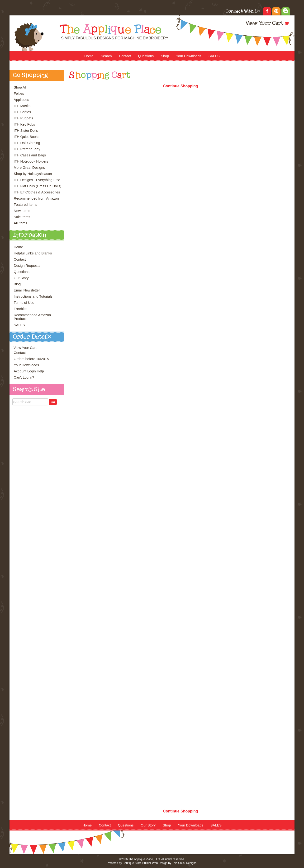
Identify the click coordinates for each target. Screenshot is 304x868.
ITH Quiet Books (27, 137)
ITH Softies (22, 112)
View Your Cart (264, 24)
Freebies (21, 309)
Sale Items (22, 217)
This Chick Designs (184, 863)
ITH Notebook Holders (31, 161)
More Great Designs (29, 168)
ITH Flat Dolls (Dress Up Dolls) (38, 186)
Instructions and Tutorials (33, 296)
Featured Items (26, 205)
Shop (165, 56)
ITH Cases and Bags (30, 155)
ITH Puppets (23, 118)
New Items (22, 211)
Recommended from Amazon (36, 198)
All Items (20, 223)
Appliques (21, 100)
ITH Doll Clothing (27, 143)
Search (106, 56)
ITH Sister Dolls (26, 131)
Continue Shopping (180, 86)
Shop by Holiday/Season (33, 174)
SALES (214, 56)
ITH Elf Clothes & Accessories (37, 192)
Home (89, 56)
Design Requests (27, 266)
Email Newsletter (27, 290)
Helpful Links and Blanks (33, 253)
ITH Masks (22, 106)
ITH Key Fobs (24, 124)
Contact (125, 56)
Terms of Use (24, 303)
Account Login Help (29, 371)
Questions (146, 56)
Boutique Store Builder (137, 863)
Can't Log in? (24, 377)
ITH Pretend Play (27, 149)
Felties (19, 94)
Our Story (21, 278)
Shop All (20, 87)
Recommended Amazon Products (32, 317)
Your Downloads (189, 56)
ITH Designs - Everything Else (37, 180)
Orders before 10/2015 (31, 359)
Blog (17, 284)
